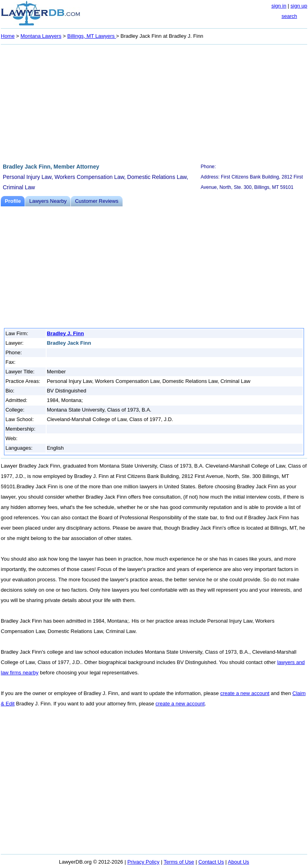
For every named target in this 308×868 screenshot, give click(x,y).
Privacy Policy (143, 862)
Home (8, 36)
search (289, 16)
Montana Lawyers (41, 36)
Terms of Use (179, 862)
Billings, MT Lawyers (92, 36)
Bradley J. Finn (65, 333)
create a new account (245, 693)
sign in (279, 6)
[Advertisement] (154, 103)
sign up (299, 6)
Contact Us (211, 862)
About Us (239, 862)
